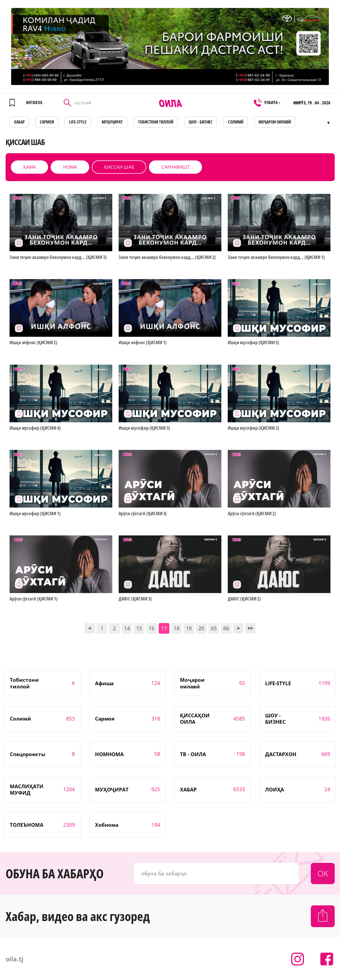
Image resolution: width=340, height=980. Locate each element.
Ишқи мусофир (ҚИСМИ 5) (253, 342)
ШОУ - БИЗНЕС (201, 122)
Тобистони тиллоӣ (156, 122)
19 (189, 628)
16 (152, 628)
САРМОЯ (47, 122)
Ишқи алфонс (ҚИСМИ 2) (34, 342)
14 (127, 628)
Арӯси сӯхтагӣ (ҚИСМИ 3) (143, 514)
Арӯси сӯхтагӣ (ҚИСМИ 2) (252, 514)
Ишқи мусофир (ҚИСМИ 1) (35, 514)
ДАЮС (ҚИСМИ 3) (135, 599)
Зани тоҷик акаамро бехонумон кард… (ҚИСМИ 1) (276, 257)
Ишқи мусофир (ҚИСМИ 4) (35, 428)
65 (214, 628)
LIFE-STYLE (78, 122)
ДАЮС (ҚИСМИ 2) (244, 599)
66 (226, 628)
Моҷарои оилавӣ (275, 122)
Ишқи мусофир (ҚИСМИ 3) (144, 428)
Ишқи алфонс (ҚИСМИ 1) (143, 342)
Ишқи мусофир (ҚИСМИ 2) (253, 428)
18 (177, 628)
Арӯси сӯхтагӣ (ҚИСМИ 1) (34, 599)
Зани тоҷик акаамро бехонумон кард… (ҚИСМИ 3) (58, 257)
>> (250, 628)
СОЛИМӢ (236, 122)
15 (139, 628)
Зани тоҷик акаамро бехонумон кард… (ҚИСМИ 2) (167, 257)
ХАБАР (19, 122)
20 (201, 628)
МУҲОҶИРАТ (112, 122)
